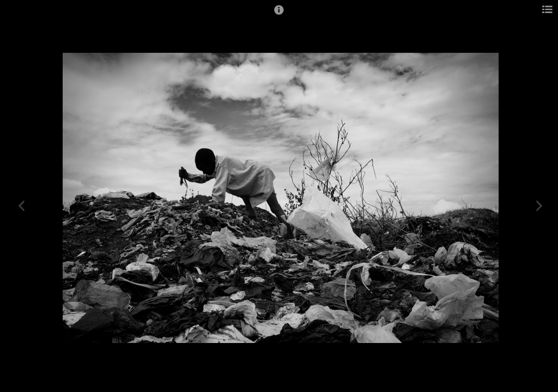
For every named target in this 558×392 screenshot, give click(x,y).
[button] (279, 15)
